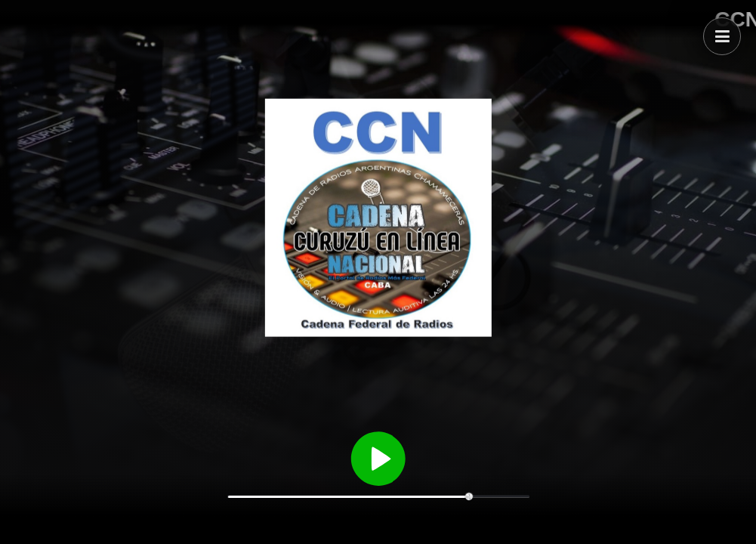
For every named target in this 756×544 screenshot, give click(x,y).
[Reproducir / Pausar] (378, 457)
